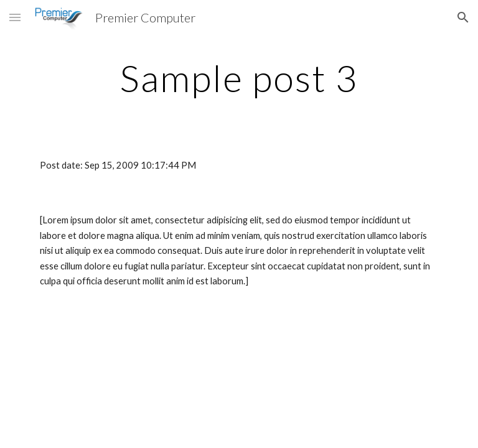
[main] (239, 78)
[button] (15, 17)
